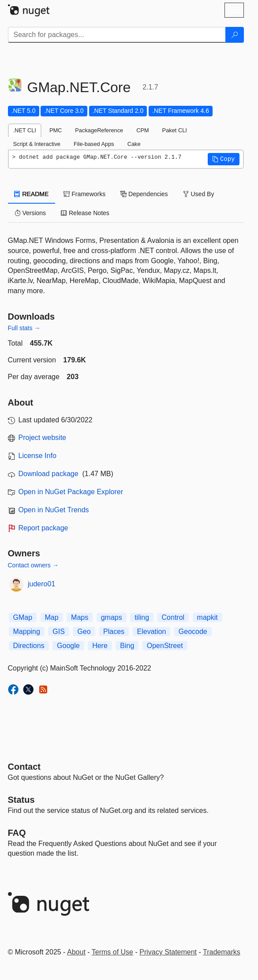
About (76, 952)
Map (52, 617)
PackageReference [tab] (99, 130)
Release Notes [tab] (85, 213)
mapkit (208, 617)
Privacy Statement (168, 952)
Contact (24, 767)
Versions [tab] (30, 213)
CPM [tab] (142, 130)
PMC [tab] (56, 130)
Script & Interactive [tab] (37, 144)
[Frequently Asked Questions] (17, 833)
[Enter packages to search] (117, 35)
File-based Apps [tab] (94, 144)
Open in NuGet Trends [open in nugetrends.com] (54, 510)
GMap (23, 617)
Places (114, 632)
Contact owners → (33, 565)
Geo (84, 632)
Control (173, 617)
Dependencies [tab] (144, 194)
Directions (29, 646)
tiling (142, 617)
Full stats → (24, 328)
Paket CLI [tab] (175, 130)
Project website (43, 438)
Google (68, 646)
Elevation (152, 632)
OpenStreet (165, 646)
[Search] (235, 35)
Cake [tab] (134, 144)
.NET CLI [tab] (25, 130)
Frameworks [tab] (84, 194)
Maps (80, 617)
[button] (224, 159)
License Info (37, 456)
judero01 (41, 584)
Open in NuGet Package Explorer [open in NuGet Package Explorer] (71, 492)
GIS (59, 632)
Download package (49, 474)
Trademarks (222, 952)
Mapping (27, 632)
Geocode (193, 632)
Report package (43, 528)
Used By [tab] (199, 194)
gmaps (112, 617)
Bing (127, 646)
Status (21, 800)
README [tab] (32, 194)
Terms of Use (112, 952)
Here (100, 646)
